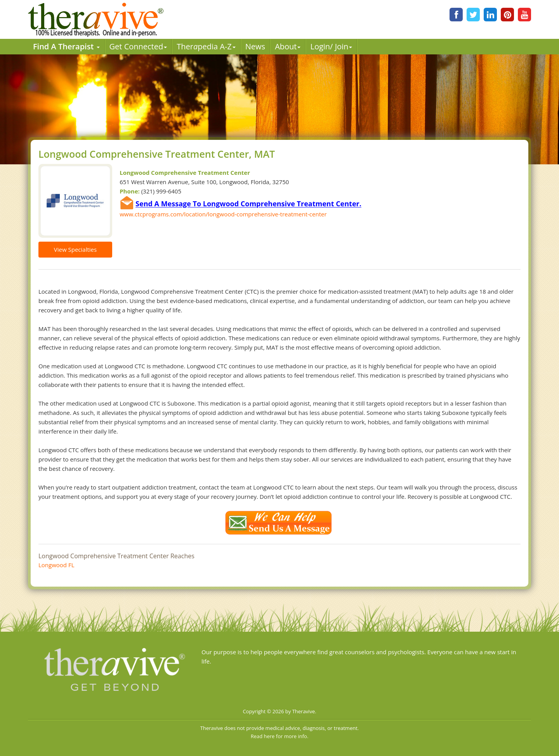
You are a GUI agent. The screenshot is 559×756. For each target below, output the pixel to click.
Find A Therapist (66, 46)
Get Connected (138, 46)
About (288, 46)
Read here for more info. (280, 736)
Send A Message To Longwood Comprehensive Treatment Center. (248, 204)
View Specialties (75, 249)
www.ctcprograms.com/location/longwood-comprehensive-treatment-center (223, 214)
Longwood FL (56, 565)
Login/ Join (331, 46)
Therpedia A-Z (206, 46)
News (255, 46)
